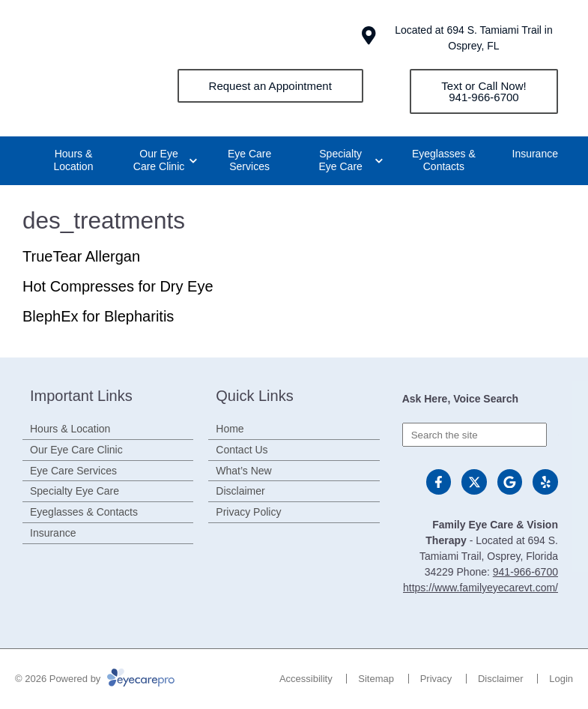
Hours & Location (74, 160)
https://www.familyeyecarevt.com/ (481, 588)
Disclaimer (240, 491)
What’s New (243, 471)
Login (561, 679)
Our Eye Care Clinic (159, 160)
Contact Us (242, 450)
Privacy (436, 679)
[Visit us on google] (510, 482)
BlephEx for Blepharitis (98, 316)
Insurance (535, 154)
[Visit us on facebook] (439, 482)
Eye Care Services (249, 160)
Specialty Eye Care (341, 160)
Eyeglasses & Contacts (444, 160)
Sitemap (376, 679)
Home (230, 429)
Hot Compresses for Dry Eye (118, 286)
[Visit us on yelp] (545, 482)
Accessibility (306, 679)
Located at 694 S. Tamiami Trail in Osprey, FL (474, 38)
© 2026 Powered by (95, 679)
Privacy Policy (248, 512)
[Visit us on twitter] (474, 482)
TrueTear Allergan (81, 256)
